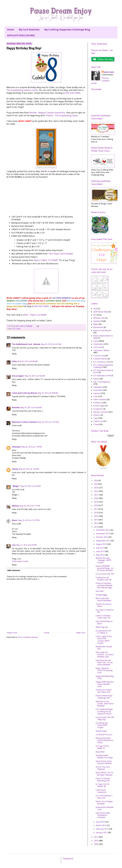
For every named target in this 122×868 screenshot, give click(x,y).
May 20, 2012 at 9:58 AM (48, 393)
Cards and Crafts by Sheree (24, 393)
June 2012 (101, 551)
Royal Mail (100, 752)
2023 (96, 488)
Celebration (98, 344)
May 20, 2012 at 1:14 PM (32, 447)
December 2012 (103, 530)
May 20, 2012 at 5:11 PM (30, 506)
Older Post (81, 633)
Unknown (16, 447)
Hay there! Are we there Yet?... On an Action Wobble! (104, 662)
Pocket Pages (99, 406)
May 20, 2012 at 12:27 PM (48, 422)
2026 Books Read (101, 312)
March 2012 (101, 825)
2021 (96, 495)
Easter (96, 379)
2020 (96, 498)
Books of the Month (102, 330)
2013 (96, 523)
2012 (96, 527)
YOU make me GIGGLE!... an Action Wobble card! (105, 654)
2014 (96, 520)
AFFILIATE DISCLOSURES (21, 35)
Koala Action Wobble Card (105, 808)
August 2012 (102, 544)
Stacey (15, 469)
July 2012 (100, 548)
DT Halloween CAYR (102, 376)
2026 (95, 309)
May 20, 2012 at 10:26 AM (31, 407)
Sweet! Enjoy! (101, 731)
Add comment (14, 570)
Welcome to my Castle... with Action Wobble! (105, 704)
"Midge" (16, 486)
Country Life (99, 356)
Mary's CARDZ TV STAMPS (46, 260)
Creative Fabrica (100, 359)
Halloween (98, 387)
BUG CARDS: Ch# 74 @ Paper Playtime (104, 774)
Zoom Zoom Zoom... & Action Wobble (104, 762)
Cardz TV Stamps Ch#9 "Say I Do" (103, 617)
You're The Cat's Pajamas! (103, 768)
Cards (18, 329)
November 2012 (103, 534)
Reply (14, 354)
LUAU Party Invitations (101, 791)
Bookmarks (98, 327)
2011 (96, 837)
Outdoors (97, 403)
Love (95, 396)
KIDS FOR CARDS (73, 93)
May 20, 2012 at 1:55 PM (29, 469)
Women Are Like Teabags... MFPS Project (103, 560)
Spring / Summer (101, 412)
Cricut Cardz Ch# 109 (105, 574)
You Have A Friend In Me (105, 611)
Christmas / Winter (101, 350)
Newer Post (12, 633)
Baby (96, 324)
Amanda (16, 407)
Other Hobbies (100, 399)
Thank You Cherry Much (103, 605)
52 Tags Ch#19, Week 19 (102, 747)
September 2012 (103, 541)
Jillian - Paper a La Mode (34, 315)
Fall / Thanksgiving (101, 382)
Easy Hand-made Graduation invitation (103, 815)
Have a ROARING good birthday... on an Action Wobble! (104, 568)
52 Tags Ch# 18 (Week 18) (102, 785)
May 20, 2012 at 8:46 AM (28, 361)
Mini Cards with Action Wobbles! (103, 599)
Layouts (97, 393)
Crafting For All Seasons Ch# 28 (103, 579)
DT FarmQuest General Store (103, 371)
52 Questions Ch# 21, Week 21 (103, 632)
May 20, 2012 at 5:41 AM (51, 344)
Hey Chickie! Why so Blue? (104, 622)
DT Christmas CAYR (102, 362)
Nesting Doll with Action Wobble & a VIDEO (104, 740)
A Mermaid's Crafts (20, 561)
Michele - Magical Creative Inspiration (47, 113)
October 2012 (102, 537)
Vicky (14, 361)
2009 (96, 844)
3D (14, 329)
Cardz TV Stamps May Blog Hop (103, 779)
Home (10, 30)
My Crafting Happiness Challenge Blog (67, 30)
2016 (96, 513)
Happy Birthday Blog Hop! (105, 677)
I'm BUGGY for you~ (104, 735)
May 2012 (100, 555)
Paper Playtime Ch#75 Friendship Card (104, 670)
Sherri (15, 520)
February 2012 (103, 829)
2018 (96, 505)
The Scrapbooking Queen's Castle (22, 90)
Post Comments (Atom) (28, 637)
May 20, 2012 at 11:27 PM (29, 520)
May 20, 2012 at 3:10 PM (30, 486)
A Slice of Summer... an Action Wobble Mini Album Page (104, 585)
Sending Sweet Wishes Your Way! (104, 756)
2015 (96, 516)
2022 (96, 491)
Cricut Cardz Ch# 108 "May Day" (105, 718)
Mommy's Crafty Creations (24, 422)
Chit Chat (97, 347)
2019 (96, 502)
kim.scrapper (18, 376)
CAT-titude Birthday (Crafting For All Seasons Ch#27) (104, 711)
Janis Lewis (109, 72)
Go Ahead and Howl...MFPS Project (102, 725)
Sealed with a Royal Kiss (104, 648)
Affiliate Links (99, 318)
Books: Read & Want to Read (103, 337)
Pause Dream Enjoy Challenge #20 (104, 697)
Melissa (15, 506)
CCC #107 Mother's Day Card (104, 797)
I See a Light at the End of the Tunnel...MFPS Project (104, 640)
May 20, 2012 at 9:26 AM (35, 376)
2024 (96, 484)
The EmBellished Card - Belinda (26, 344)
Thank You (98, 421)
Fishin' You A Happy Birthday (104, 802)
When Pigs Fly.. (102, 627)
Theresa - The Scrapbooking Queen (62, 115)
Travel (96, 424)
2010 (96, 841)
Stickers (97, 415)
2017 (96, 509)
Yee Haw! (99, 591)
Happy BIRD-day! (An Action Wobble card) (105, 684)
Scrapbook (98, 409)
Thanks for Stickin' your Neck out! (104, 691)
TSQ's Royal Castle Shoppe (61, 254)
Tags (96, 418)
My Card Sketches (29, 30)
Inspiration (98, 390)
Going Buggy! (101, 595)
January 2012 (102, 832)
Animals (97, 321)
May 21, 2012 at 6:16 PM (26, 545)
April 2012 (101, 822)
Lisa (14, 545)
